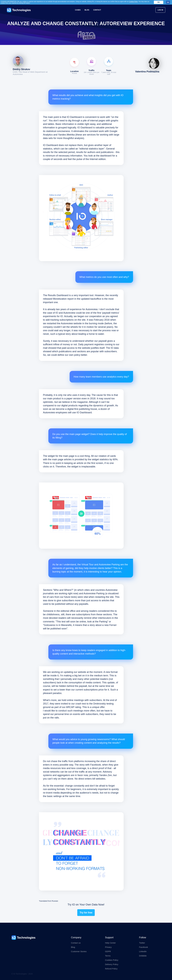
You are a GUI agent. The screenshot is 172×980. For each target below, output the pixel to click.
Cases (78, 10)
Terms (108, 956)
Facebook (144, 947)
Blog (87, 10)
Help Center (110, 943)
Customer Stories (79, 951)
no (168, 2)
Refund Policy (111, 969)
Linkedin (143, 951)
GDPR (108, 951)
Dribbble (143, 956)
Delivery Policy (112, 964)
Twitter (142, 943)
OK (159, 2)
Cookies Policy (112, 960)
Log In (160, 10)
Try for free (86, 913)
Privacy (108, 947)
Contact (97, 10)
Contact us (76, 943)
